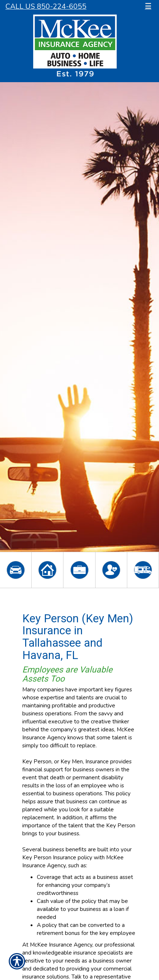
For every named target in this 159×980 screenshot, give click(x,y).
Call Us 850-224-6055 (46, 6)
